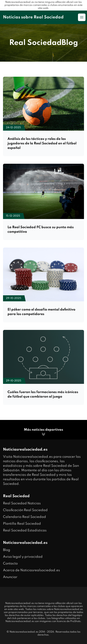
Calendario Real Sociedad (24, 517)
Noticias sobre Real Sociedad (33, 17)
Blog (7, 550)
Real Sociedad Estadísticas (25, 530)
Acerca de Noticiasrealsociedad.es (31, 570)
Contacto (10, 564)
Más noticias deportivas (43, 432)
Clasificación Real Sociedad (25, 510)
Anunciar (10, 577)
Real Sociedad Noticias (22, 503)
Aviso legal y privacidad (23, 557)
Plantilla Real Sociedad (22, 524)
